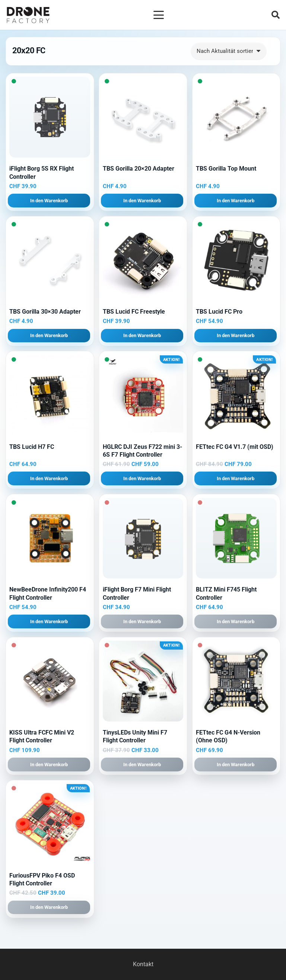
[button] (159, 15)
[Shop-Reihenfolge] (229, 51)
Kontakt (143, 964)
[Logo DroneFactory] (28, 15)
